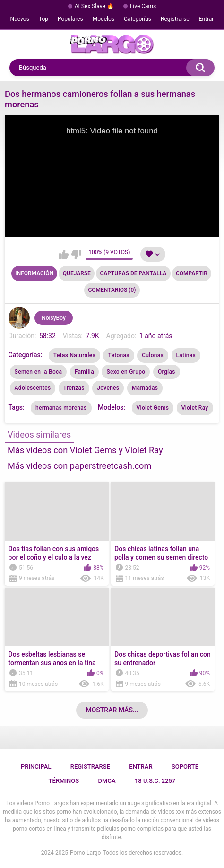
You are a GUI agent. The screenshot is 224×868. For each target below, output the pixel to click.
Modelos (103, 19)
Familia (84, 372)
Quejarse (77, 273)
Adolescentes (33, 388)
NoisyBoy (54, 318)
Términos (64, 781)
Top (43, 19)
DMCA (107, 781)
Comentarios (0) (112, 290)
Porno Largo (85, 853)
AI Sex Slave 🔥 (94, 6)
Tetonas (118, 355)
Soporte (185, 767)
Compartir (192, 273)
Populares (70, 19)
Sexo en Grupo (126, 372)
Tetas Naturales (74, 355)
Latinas (186, 355)
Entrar (207, 19)
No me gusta (76, 254)
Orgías (167, 372)
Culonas (153, 355)
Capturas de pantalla (134, 273)
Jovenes (108, 388)
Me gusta (64, 254)
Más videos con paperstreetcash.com (79, 466)
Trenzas (74, 388)
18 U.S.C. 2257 (155, 781)
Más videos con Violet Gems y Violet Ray (85, 450)
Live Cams (143, 6)
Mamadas (145, 388)
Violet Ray (195, 408)
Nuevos (20, 19)
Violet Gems (153, 408)
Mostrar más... (112, 710)
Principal (36, 767)
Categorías (138, 19)
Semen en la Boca (39, 372)
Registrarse (175, 19)
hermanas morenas (61, 408)
